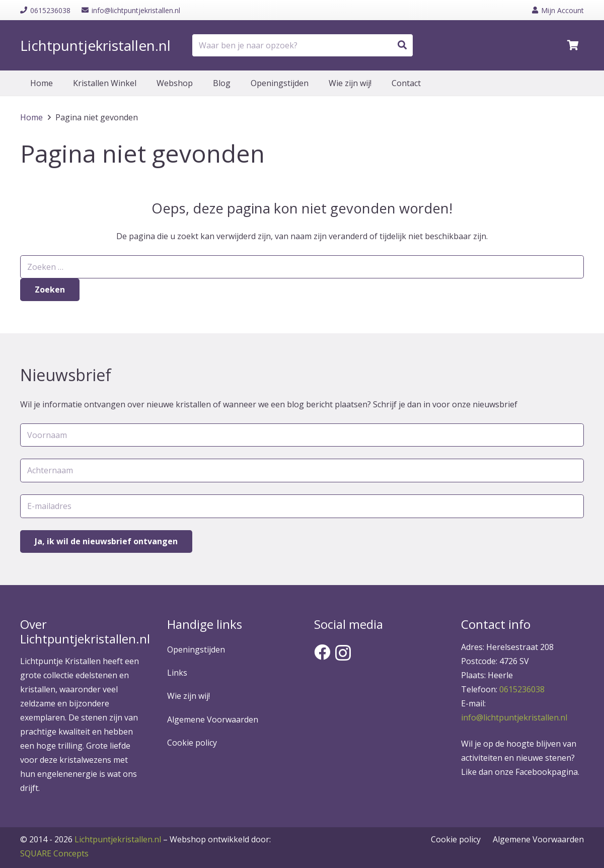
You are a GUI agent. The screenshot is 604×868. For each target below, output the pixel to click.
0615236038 (522, 689)
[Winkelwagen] (573, 45)
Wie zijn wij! (188, 696)
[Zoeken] (402, 45)
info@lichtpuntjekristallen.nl (514, 717)
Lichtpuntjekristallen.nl (118, 839)
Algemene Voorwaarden (213, 719)
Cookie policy (192, 743)
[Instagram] (343, 653)
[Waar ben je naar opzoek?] (303, 46)
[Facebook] (322, 652)
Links (177, 673)
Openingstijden (196, 649)
